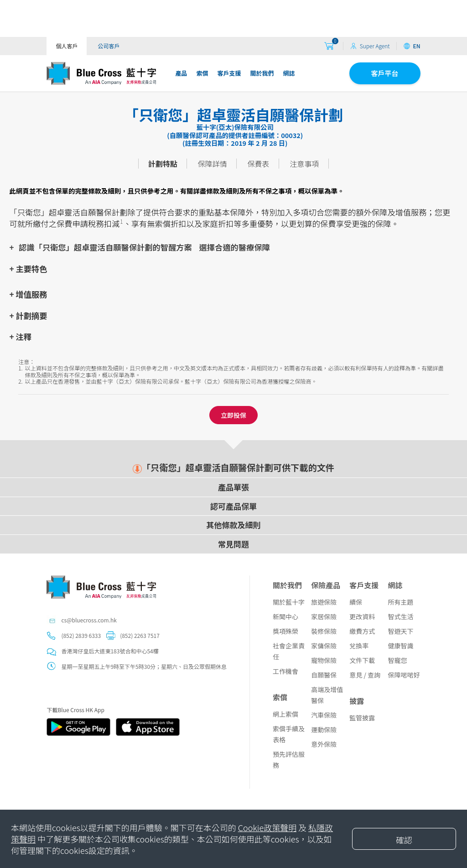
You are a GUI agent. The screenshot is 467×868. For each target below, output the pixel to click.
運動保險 (324, 729)
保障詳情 (213, 164)
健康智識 (400, 646)
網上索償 (285, 714)
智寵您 (397, 660)
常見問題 (233, 544)
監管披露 (362, 718)
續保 (356, 602)
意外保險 (324, 744)
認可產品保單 (233, 506)
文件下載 (362, 660)
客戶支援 (229, 73)
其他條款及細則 (233, 525)
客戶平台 (385, 73)
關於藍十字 (289, 602)
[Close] (404, 839)
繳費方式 (362, 631)
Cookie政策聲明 (267, 827)
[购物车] (329, 46)
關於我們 (262, 73)
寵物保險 (324, 660)
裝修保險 (324, 631)
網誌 (289, 73)
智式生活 (400, 616)
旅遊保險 (324, 602)
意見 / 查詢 (365, 675)
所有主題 (400, 602)
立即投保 (233, 415)
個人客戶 (67, 46)
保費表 (258, 164)
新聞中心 (285, 616)
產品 (181, 73)
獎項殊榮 (285, 631)
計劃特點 (163, 164)
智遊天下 (400, 631)
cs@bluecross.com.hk (89, 620)
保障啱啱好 (404, 675)
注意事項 (304, 164)
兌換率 (359, 646)
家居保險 (324, 616)
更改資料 (362, 616)
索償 (202, 73)
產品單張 (233, 487)
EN (412, 46)
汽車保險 (324, 715)
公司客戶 (109, 46)
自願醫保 (324, 675)
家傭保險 (324, 646)
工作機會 (285, 671)
